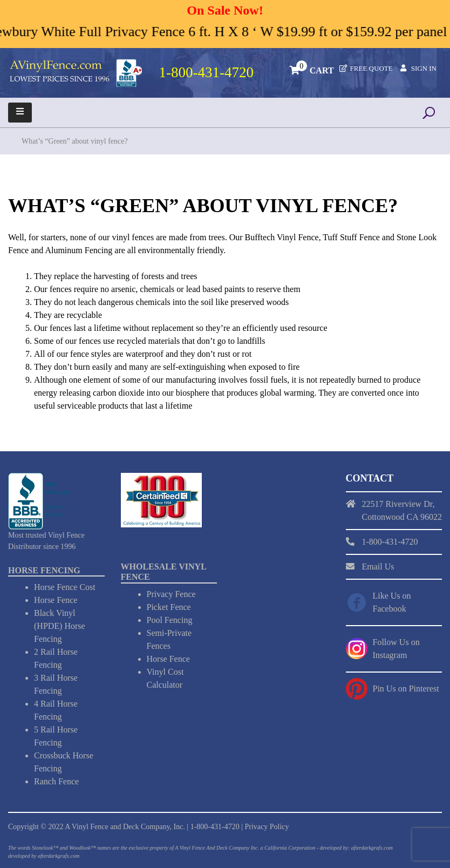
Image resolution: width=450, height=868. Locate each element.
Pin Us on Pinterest (406, 689)
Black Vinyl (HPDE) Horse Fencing (60, 626)
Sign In (424, 68)
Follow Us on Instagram (396, 649)
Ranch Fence (56, 781)
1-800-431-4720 (215, 827)
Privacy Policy (267, 827)
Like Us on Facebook (392, 602)
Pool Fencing (170, 620)
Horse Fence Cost (65, 587)
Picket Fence (169, 607)
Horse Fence (56, 600)
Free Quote (371, 68)
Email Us (378, 567)
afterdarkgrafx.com (59, 856)
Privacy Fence (171, 594)
